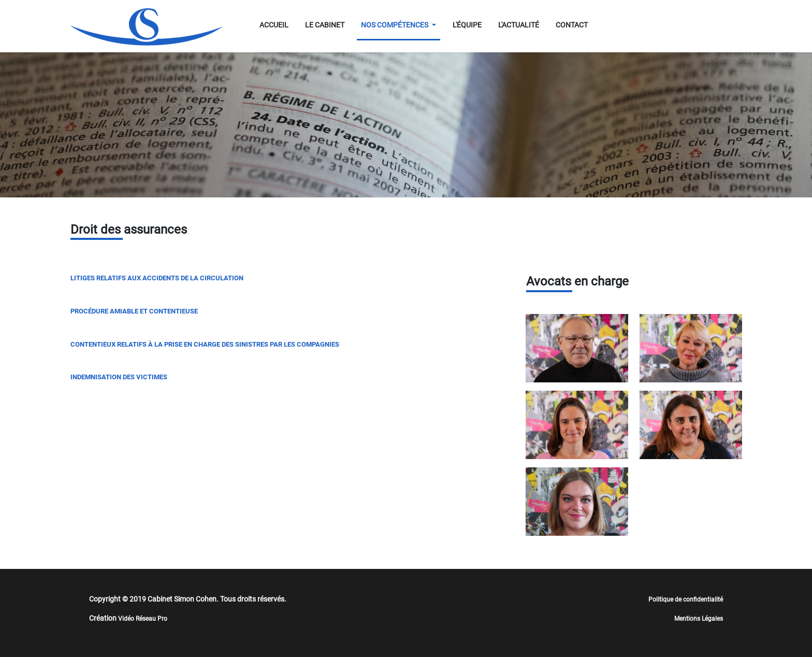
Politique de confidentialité (686, 599)
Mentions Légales (699, 619)
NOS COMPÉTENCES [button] (395, 25)
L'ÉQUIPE (467, 25)
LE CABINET (325, 25)
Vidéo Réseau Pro (143, 619)
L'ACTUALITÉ (519, 25)
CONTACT (572, 25)
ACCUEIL (274, 25)
